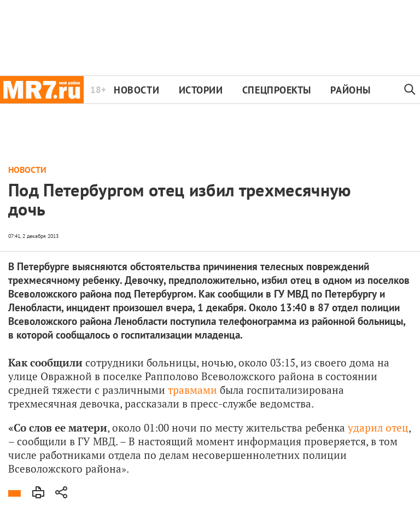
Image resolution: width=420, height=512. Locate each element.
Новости (136, 90)
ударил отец (378, 427)
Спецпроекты (277, 90)
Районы (350, 90)
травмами (192, 390)
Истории (201, 90)
